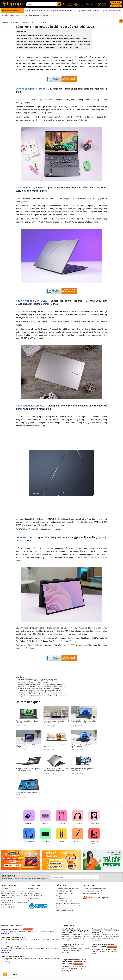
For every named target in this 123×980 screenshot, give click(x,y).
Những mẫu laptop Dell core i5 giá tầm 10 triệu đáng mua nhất (28, 770)
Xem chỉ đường (5, 934)
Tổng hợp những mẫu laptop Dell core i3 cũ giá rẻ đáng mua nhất (56, 722)
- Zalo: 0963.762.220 (78, 938)
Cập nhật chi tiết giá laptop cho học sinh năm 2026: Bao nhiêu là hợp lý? (38, 679)
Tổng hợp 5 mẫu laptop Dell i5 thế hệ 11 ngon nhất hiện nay (84, 746)
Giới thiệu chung (33, 889)
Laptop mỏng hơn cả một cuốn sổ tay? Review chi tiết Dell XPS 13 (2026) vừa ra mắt (42, 692)
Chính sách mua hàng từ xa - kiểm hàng (67, 889)
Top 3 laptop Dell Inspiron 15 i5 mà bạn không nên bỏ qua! (28, 746)
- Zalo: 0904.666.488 (53, 949)
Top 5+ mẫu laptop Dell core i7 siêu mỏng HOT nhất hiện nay (27, 722)
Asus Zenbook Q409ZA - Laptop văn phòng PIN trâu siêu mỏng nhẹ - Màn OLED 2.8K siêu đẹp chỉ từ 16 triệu (52, 38)
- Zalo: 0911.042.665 (46, 939)
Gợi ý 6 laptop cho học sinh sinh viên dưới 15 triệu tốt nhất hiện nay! (37, 681)
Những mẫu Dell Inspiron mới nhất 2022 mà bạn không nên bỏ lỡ (84, 722)
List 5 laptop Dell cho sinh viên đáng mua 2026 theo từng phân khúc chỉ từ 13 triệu (41, 687)
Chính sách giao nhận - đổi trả (64, 893)
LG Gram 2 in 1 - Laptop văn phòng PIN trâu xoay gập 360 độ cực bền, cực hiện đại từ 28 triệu (47, 47)
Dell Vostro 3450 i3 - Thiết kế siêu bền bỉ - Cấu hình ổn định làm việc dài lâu (56, 770)
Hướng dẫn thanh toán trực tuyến (65, 896)
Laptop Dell (41, 23)
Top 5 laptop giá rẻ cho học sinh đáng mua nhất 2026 (33, 683)
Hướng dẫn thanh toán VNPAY (92, 893)
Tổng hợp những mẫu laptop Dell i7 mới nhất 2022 (56, 746)
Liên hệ (30, 901)
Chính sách (116, 2)
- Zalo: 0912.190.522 (107, 938)
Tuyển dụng (116, 6)
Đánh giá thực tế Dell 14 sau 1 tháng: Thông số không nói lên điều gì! (38, 694)
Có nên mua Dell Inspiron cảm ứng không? (27, 794)
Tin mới (5, 23)
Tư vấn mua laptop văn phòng (22, 23)
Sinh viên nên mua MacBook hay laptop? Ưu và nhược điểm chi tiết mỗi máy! (40, 685)
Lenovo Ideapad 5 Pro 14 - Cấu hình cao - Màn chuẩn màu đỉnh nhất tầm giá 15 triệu (45, 36)
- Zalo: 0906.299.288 (43, 932)
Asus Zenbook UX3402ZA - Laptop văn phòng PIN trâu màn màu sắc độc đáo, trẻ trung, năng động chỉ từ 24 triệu (54, 44)
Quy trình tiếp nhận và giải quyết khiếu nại (68, 903)
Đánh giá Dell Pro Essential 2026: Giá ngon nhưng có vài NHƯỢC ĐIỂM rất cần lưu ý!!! (42, 696)
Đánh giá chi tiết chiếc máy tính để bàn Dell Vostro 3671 (83, 770)
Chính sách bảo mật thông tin (64, 901)
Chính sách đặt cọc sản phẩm (64, 891)
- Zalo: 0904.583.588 (50, 958)
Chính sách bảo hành (62, 898)
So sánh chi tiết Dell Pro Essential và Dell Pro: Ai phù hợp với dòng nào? (38, 688)
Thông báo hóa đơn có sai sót (64, 910)
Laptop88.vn (5, 889)
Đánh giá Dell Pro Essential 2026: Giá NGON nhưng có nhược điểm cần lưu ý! (40, 690)
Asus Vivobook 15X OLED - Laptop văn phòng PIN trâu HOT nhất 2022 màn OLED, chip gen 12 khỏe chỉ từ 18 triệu (54, 41)
